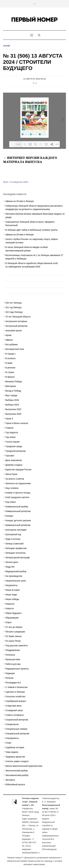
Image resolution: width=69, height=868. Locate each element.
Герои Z (9, 419)
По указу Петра (13, 641)
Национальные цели (16, 581)
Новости (10, 608)
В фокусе (10, 377)
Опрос (9, 622)
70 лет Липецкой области (18, 317)
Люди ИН (10, 567)
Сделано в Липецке (15, 692)
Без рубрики (11, 344)
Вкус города (11, 395)
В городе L (11, 354)
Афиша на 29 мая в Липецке (20, 201)
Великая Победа (14, 382)
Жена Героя (11, 474)
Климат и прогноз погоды (18, 493)
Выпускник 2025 (13, 409)
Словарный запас (14, 710)
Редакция (10, 673)
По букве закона (13, 636)
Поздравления (13, 650)
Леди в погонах (13, 539)
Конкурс (9, 516)
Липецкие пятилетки (15, 553)
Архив (7, 46)
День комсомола (14, 460)
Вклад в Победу (13, 391)
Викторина (11, 386)
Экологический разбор (17, 771)
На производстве (14, 576)
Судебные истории (15, 747)
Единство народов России (18, 470)
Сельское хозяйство (15, 696)
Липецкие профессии (16, 548)
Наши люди (11, 595)
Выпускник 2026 (13, 414)
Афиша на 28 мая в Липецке (20, 235)
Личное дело (12, 562)
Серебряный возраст (16, 701)
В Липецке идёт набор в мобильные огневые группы (32, 230)
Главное (10, 428)
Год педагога (12, 432)
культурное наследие (16, 530)
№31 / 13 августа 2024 (16, 182)
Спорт (8, 743)
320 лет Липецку (14, 303)
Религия (9, 678)
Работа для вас (13, 664)
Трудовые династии (15, 757)
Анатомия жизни (14, 331)
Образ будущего (13, 613)
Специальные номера (16, 729)
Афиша (9, 340)
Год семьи (10, 437)
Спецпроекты (12, 738)
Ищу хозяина (12, 488)
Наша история (12, 590)
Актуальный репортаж (16, 326)
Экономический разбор (17, 775)
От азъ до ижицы (14, 627)
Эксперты (10, 780)
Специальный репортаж (17, 734)
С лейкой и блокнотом (16, 687)
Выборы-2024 (12, 400)
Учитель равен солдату (17, 761)
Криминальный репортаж (18, 525)
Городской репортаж (15, 451)
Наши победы (12, 599)
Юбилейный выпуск (15, 784)
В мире (9, 363)
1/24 (18, 144)
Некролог (10, 604)
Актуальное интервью (16, 321)
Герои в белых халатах (17, 423)
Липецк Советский (14, 544)
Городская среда (14, 446)
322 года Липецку (14, 312)
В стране (10, 372)
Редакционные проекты (17, 669)
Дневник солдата (14, 465)
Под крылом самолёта (16, 646)
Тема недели (12, 752)
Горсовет (10, 456)
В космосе (11, 358)
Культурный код (13, 534)
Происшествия (13, 659)
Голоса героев (12, 442)
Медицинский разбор (16, 571)
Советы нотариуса (14, 715)
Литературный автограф (17, 558)
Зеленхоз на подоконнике (18, 483)
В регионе (10, 368)
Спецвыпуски (12, 724)
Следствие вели (13, 706)
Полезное (10, 655)
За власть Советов (15, 479)
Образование (12, 618)
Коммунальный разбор (17, 507)
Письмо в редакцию (15, 632)
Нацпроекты (11, 585)
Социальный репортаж (17, 720)
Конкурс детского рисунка (18, 520)
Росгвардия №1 (13, 683)
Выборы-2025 (12, 405)
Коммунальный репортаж (18, 511)
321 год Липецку (13, 307)
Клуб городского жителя (17, 497)
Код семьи (11, 502)
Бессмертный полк (15, 349)
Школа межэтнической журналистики (24, 766)
